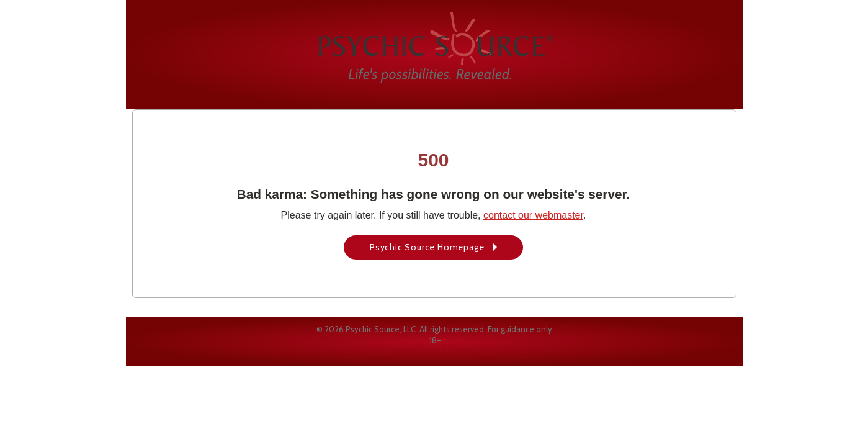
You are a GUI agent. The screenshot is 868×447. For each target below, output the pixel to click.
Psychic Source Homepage (427, 247)
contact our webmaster (533, 215)
